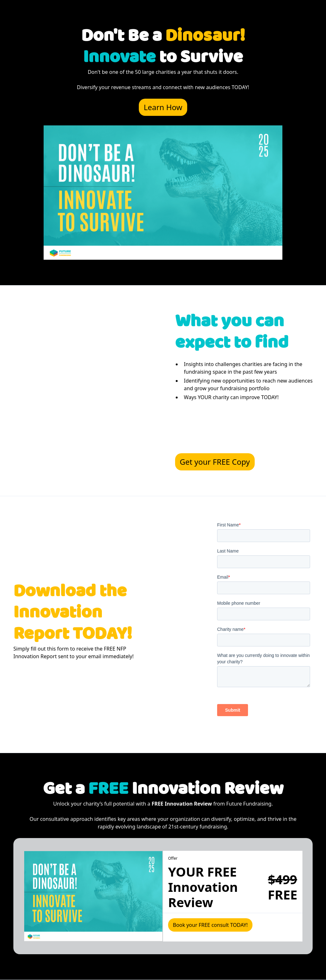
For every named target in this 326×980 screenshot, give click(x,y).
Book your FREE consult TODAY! (210, 925)
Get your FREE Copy (215, 462)
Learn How (163, 107)
